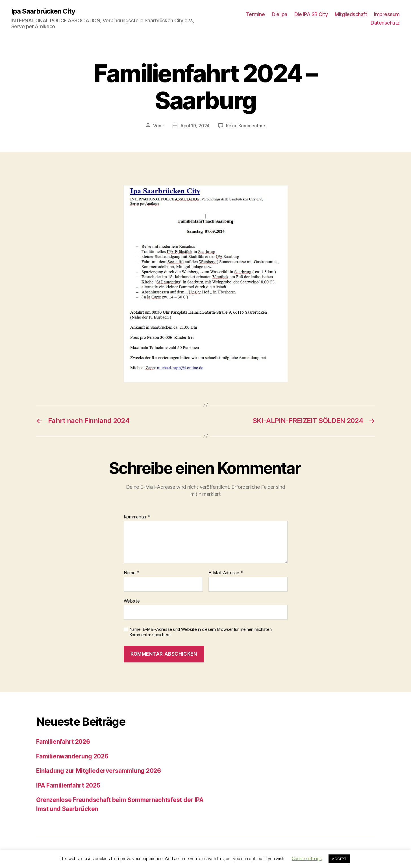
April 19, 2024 (195, 126)
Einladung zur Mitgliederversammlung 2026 (99, 771)
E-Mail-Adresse (226, 573)
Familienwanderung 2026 (72, 756)
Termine (255, 14)
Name (131, 573)
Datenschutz (385, 23)
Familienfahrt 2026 (63, 742)
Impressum (387, 14)
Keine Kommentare (246, 126)
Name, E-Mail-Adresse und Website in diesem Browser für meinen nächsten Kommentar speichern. (201, 632)
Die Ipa (280, 14)
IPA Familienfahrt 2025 (68, 785)
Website (132, 601)
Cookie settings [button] (307, 859)
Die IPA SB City (311, 14)
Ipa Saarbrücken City (43, 11)
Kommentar (137, 517)
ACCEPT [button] (339, 859)
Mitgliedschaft (351, 14)
